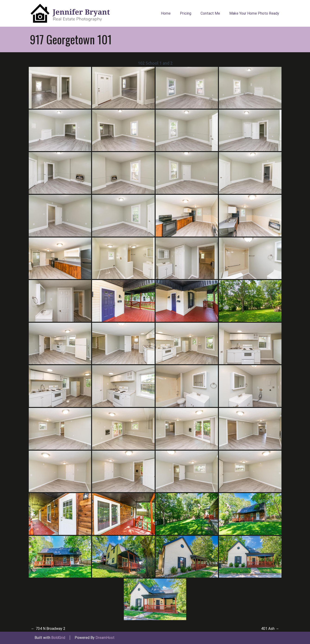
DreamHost (105, 638)
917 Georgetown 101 (71, 39)
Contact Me (210, 13)
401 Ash (270, 629)
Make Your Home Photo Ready (254, 13)
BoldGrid (58, 638)
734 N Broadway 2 (48, 629)
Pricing (186, 13)
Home (166, 13)
